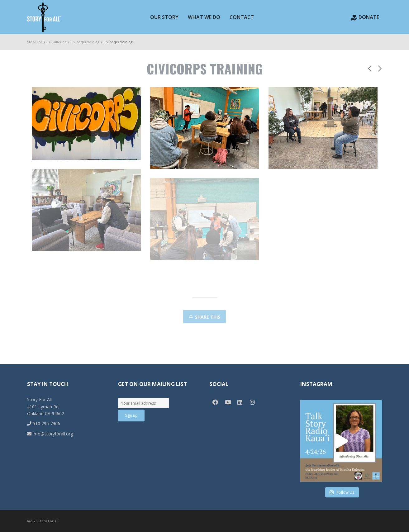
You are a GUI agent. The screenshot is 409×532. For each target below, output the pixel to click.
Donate (365, 17)
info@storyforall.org (50, 434)
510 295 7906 (44, 423)
